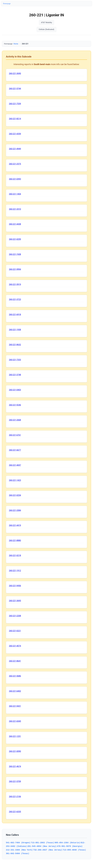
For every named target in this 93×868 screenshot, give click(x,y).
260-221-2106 (15, 796)
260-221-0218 (15, 555)
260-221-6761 (15, 435)
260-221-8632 (15, 345)
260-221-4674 (15, 766)
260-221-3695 (15, 601)
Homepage (7, 4)
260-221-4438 (15, 224)
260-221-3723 (15, 299)
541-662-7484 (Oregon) (18, 843)
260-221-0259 (15, 239)
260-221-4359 (15, 134)
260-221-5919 (15, 284)
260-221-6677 (15, 450)
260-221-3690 (15, 73)
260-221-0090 (15, 751)
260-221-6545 (15, 721)
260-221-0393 (15, 179)
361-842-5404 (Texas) (18, 853)
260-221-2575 (15, 164)
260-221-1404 (15, 194)
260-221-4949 (15, 149)
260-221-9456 (15, 586)
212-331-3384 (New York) (19, 850)
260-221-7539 (15, 104)
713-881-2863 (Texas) (43, 843)
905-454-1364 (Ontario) (67, 843)
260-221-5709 (15, 781)
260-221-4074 (15, 646)
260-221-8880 (15, 540)
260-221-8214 (15, 119)
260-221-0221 (15, 631)
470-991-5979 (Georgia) (70, 846)
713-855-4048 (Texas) (74, 850)
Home (16, 44)
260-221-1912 (15, 571)
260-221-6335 (15, 812)
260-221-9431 (15, 706)
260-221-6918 (15, 314)
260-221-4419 (15, 525)
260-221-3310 (15, 209)
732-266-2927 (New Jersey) (48, 850)
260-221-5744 (15, 89)
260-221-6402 (15, 691)
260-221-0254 (15, 495)
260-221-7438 (15, 254)
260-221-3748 (15, 375)
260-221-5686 (15, 676)
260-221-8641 (15, 661)
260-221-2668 (15, 420)
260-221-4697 (15, 465)
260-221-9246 (15, 405)
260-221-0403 (15, 390)
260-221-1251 (15, 736)
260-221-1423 (15, 480)
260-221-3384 (15, 510)
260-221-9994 (15, 269)
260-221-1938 (15, 330)
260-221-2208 (15, 616)
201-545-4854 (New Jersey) (42, 846)
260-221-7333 (15, 360)
